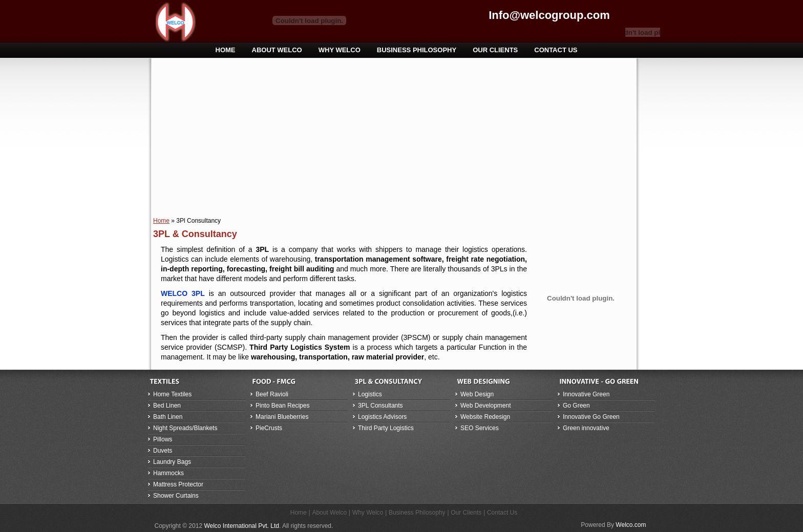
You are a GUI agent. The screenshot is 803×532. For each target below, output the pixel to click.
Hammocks (168, 473)
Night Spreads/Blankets (185, 428)
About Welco (329, 513)
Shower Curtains (176, 496)
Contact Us (502, 513)
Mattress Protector (178, 484)
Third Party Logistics (386, 428)
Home (161, 221)
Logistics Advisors (382, 417)
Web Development (486, 406)
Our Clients (466, 513)
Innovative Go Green (591, 417)
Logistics (370, 394)
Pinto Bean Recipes (282, 406)
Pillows (163, 439)
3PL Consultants (381, 406)
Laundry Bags (172, 462)
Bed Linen (167, 406)
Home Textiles (172, 394)
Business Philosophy (417, 513)
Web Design (477, 394)
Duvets (163, 451)
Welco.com (631, 525)
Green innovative (586, 428)
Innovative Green (586, 394)
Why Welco (368, 513)
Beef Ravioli (272, 394)
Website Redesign (485, 417)
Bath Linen (168, 417)
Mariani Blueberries (282, 417)
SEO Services (480, 428)
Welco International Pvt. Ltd (241, 526)
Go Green (576, 406)
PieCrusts (269, 428)
